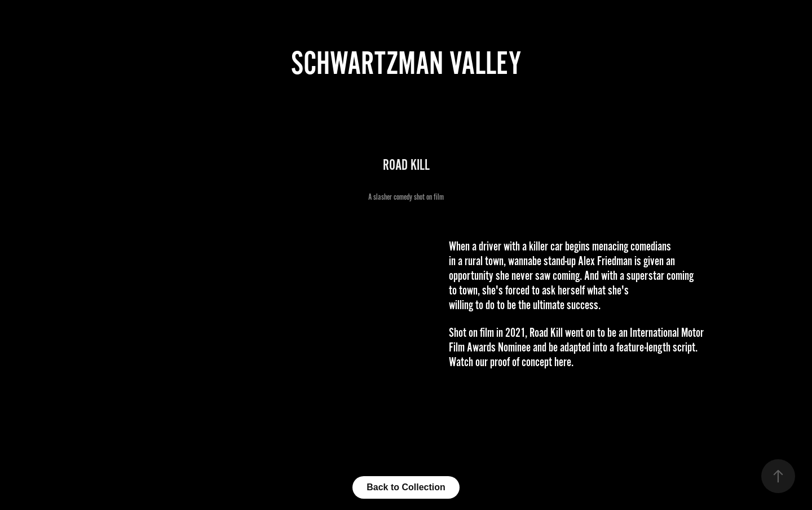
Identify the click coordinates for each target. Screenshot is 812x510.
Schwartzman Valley (406, 63)
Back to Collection (406, 487)
